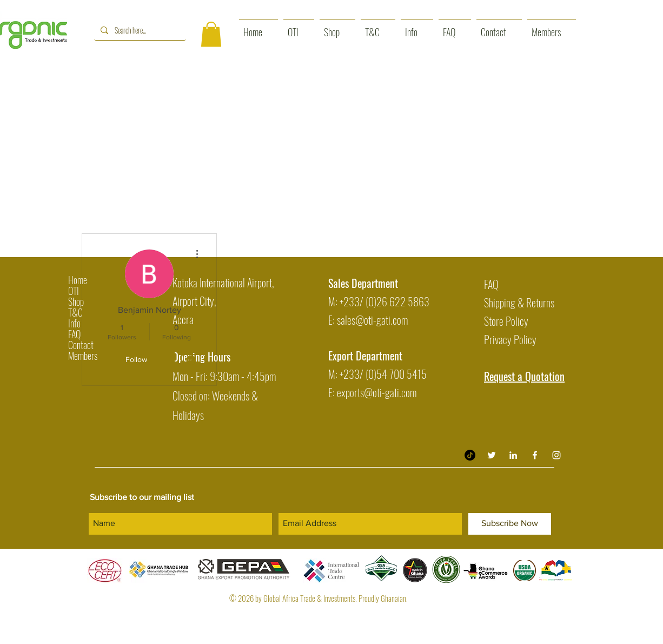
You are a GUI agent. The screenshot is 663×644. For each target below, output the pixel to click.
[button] (211, 34)
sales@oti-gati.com (372, 320)
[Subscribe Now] (510, 524)
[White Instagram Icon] (556, 455)
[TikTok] (470, 455)
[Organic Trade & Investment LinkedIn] (513, 455)
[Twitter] (492, 455)
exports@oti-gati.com (377, 392)
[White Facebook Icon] (535, 455)
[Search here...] (139, 30)
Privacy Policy (510, 339)
